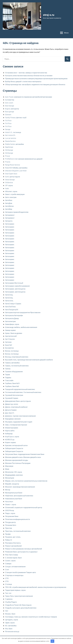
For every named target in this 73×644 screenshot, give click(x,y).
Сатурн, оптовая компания (15, 566)
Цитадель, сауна (12, 620)
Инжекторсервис (12, 428)
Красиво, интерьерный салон (16, 445)
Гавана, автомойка (12, 363)
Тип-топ (8, 593)
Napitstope (9, 147)
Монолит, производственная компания (20, 487)
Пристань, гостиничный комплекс (18, 531)
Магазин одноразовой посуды (17, 460)
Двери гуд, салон (12, 404)
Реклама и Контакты (13, 543)
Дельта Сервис (11, 410)
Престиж (9, 528)
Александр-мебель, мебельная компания (21, 327)
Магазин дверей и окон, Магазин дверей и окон (23, 457)
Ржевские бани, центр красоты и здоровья (21, 552)
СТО (7, 578)
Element (8, 114)
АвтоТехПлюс (10, 307)
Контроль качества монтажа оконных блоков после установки (29, 75)
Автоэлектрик (10, 321)
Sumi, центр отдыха (13, 177)
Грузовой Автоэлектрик (14, 395)
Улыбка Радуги (11, 602)
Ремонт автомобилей (13, 546)
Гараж (8, 374)
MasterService (10, 141)
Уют (7, 611)
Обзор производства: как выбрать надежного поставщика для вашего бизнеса (35, 84)
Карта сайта (10, 431)
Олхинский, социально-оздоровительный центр (24, 507)
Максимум (9, 466)
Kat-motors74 (10, 135)
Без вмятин (9, 348)
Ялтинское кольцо (12, 631)
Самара (8, 563)
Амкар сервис (10, 330)
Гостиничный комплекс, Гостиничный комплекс (23, 392)
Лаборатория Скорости (14, 448)
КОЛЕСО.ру (10, 439)
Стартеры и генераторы (14, 575)
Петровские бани (12, 516)
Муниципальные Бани (14, 493)
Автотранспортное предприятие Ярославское (23, 312)
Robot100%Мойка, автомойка (16, 168)
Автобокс (9, 200)
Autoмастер (10, 100)
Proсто (8, 162)
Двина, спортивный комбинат (16, 407)
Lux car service (11, 138)
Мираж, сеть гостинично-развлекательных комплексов (26, 481)
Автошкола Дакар (12, 318)
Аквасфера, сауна (12, 324)
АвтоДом (9, 203)
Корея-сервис (11, 442)
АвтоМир (9, 209)
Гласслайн (9, 380)
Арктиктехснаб (11, 336)
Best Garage (10, 106)
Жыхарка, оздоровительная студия (19, 422)
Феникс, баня (10, 614)
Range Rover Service (13, 165)
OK (52, 641)
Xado (7, 188)
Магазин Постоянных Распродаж (18, 463)
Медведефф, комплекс (14, 475)
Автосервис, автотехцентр (15, 289)
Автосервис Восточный (14, 283)
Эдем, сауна (10, 623)
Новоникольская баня (14, 499)
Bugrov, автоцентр (12, 109)
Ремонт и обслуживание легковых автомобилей (24, 549)
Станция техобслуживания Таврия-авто (21, 572)
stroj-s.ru (49, 15)
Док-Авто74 (10, 413)
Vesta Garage (10, 180)
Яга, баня (9, 629)
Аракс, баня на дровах (14, 333)
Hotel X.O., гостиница (13, 132)
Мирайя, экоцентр (12, 484)
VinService (9, 182)
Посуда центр (10, 522)
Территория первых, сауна (15, 590)
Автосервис (10, 224)
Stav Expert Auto (11, 174)
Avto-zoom (9, 103)
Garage (8, 129)
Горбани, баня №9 (12, 386)
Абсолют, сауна (11, 191)
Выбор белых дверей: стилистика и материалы (23, 81)
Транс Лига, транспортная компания (19, 596)
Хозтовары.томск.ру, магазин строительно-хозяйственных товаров (31, 617)
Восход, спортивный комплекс (17, 357)
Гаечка (8, 369)
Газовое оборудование (14, 371)
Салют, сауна (10, 560)
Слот (7, 569)
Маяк (7, 469)
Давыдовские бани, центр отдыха (18, 401)
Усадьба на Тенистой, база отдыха (18, 605)
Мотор (8, 490)
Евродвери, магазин (13, 419)
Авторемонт (10, 215)
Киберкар (9, 434)
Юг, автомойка (11, 626)
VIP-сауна (9, 185)
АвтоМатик (9, 206)
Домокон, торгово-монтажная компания (20, 416)
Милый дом (10, 478)
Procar (8, 156)
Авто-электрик (11, 197)
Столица (9, 584)
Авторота (9, 221)
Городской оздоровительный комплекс (20, 389)
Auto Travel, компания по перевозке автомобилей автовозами (29, 97)
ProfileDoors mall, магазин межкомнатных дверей (24, 159)
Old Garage (9, 150)
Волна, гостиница (12, 351)
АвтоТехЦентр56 (12, 309)
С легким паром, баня (13, 558)
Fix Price (8, 120)
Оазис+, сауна (11, 504)
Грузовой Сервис (12, 398)
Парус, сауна (10, 513)
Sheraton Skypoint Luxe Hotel (16, 171)
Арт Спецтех (10, 339)
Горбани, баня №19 (12, 383)
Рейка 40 (9, 540)
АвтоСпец (9, 295)
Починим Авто (11, 525)
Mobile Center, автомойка (14, 144)
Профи (8, 534)
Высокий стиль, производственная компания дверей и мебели (29, 360)
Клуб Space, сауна (12, 436)
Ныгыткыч (9, 501)
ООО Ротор (10, 510)
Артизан (8, 342)
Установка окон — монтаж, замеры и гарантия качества (26, 73)
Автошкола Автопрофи (14, 315)
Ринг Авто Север (12, 555)
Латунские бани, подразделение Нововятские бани (25, 454)
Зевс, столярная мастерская (16, 425)
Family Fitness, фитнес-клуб (16, 117)
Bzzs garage (10, 112)
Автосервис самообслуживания (17, 286)
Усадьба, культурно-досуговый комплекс (21, 608)
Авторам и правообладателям (17, 212)
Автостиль (9, 301)
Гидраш (8, 377)
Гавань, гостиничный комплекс (17, 366)
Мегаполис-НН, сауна (14, 472)
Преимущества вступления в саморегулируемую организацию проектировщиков (36, 78)
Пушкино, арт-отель (13, 537)
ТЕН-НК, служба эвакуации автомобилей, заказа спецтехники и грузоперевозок (36, 587)
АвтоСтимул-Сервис (13, 304)
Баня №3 (9, 345)
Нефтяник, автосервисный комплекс (19, 496)
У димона (9, 599)
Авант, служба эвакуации (15, 194)
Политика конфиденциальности (18, 519)
